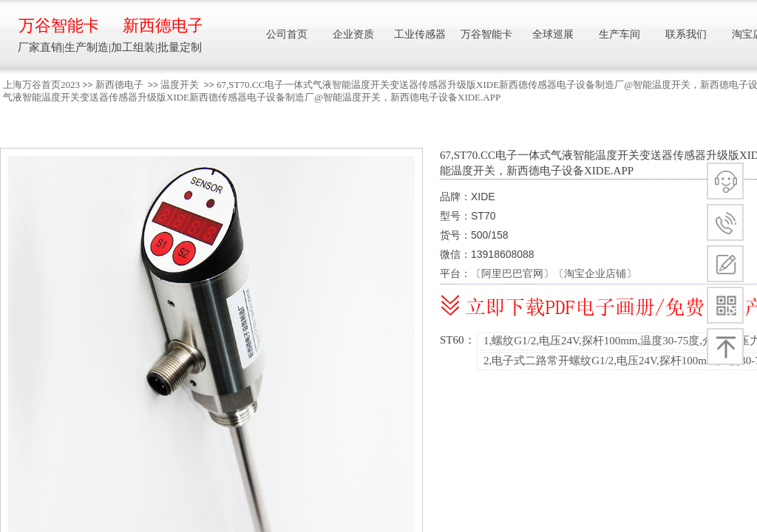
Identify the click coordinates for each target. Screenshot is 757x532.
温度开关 (180, 85)
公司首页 (287, 34)
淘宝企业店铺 (595, 273)
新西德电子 (119, 85)
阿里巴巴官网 (512, 273)
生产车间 (619, 34)
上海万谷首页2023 (41, 85)
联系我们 (686, 34)
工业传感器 (420, 34)
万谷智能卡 (58, 25)
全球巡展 (553, 34)
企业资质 (353, 34)
